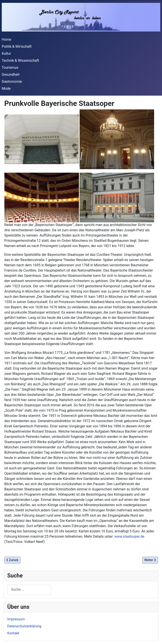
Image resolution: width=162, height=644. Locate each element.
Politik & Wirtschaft (17, 47)
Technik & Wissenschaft (20, 61)
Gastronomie (12, 82)
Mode (6, 89)
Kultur (6, 54)
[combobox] (29, 590)
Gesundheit (11, 75)
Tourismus (10, 68)
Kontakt (13, 633)
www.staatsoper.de (129, 536)
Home (6, 39)
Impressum (16, 619)
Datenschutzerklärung (24, 626)
